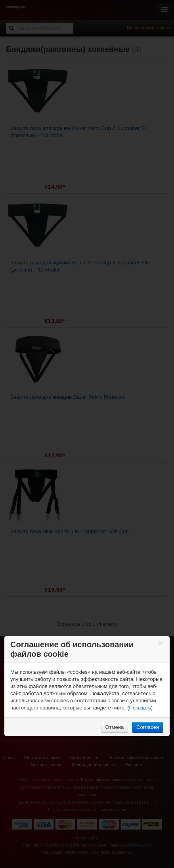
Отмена (115, 727)
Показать (140, 708)
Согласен (148, 727)
